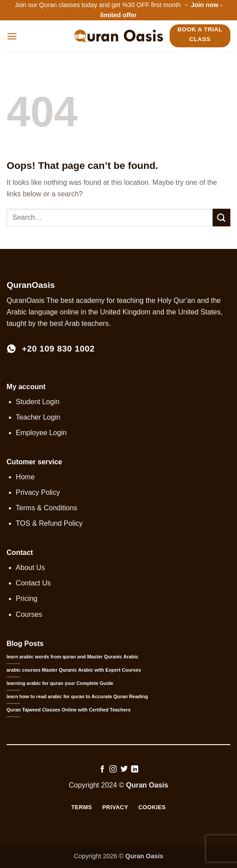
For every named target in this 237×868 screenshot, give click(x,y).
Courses (29, 614)
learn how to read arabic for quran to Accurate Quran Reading (77, 696)
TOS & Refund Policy (49, 523)
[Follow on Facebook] (102, 769)
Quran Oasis (147, 785)
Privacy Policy (38, 492)
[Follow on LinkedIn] (135, 769)
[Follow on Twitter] (124, 769)
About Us (31, 568)
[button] (12, 36)
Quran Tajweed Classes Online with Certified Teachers (69, 710)
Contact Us (33, 583)
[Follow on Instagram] (113, 769)
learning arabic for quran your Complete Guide (60, 683)
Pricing (27, 598)
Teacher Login (38, 417)
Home (25, 477)
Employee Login (41, 433)
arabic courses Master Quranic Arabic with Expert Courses (74, 670)
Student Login (38, 402)
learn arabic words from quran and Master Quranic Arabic (73, 657)
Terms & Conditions (47, 508)
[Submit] (221, 217)
